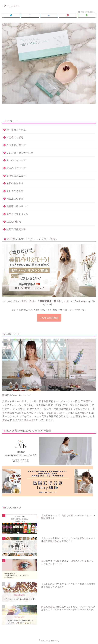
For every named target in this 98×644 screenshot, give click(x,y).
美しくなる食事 (15, 191)
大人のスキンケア (16, 160)
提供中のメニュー (16, 176)
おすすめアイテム (16, 130)
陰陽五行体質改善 (16, 229)
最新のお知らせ (15, 183)
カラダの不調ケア (16, 145)
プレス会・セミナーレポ (20, 153)
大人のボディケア (16, 168)
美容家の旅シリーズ (17, 206)
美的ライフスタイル (17, 214)
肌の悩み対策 (14, 222)
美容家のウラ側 (15, 199)
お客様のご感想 (15, 137)
